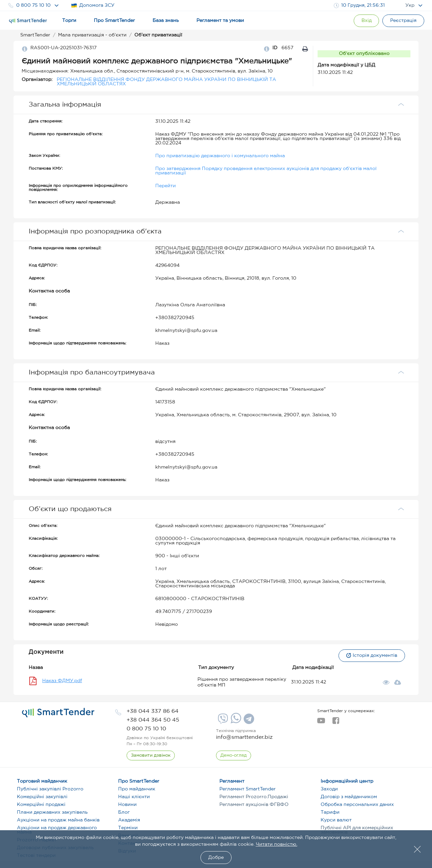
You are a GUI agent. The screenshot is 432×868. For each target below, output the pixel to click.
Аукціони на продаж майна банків (58, 820)
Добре (216, 858)
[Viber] (222, 721)
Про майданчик (137, 789)
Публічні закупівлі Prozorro (50, 789)
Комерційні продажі (41, 805)
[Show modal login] (366, 21)
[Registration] (403, 21)
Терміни (128, 828)
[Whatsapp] (235, 722)
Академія (129, 820)
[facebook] (336, 723)
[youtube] (321, 723)
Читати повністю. (277, 844)
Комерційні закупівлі (42, 797)
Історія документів (372, 655)
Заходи (329, 789)
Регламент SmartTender (248, 789)
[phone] (153, 711)
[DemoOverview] (234, 756)
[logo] (58, 713)
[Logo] (28, 21)
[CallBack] (151, 756)
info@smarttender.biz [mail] (244, 737)
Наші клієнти (134, 797)
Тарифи (330, 812)
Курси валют (336, 820)
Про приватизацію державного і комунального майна (220, 156)
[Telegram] (248, 721)
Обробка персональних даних (357, 805)
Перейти (166, 186)
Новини (127, 805)
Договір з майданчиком (349, 797)
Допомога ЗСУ (93, 6)
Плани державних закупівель (52, 812)
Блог (124, 812)
